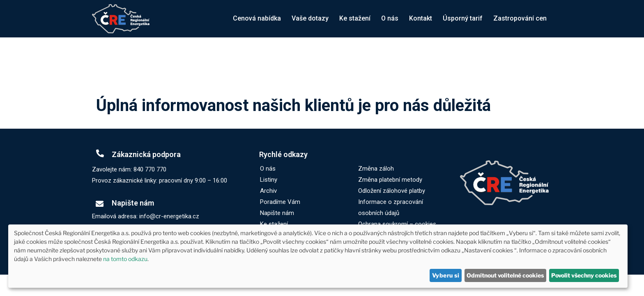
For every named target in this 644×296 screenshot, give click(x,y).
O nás (390, 18)
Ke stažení (355, 18)
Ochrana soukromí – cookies (397, 224)
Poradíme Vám (280, 202)
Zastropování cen (520, 18)
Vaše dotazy (310, 18)
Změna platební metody (390, 180)
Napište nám (277, 213)
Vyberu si (446, 275)
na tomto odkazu (125, 259)
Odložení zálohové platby (392, 191)
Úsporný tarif (463, 18)
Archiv (268, 191)
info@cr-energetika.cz (169, 216)
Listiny (269, 180)
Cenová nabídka (257, 18)
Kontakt (421, 18)
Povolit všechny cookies (584, 275)
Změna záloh (376, 169)
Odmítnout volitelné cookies (505, 275)
